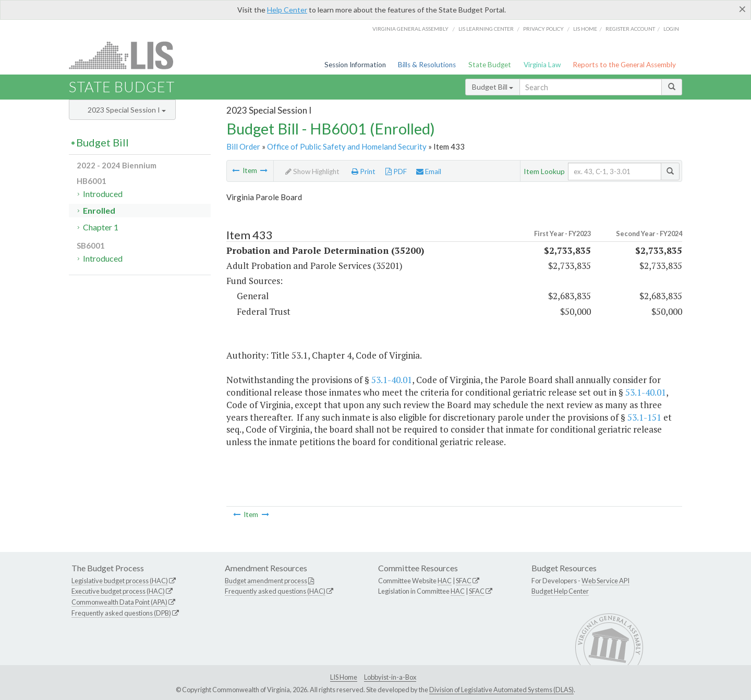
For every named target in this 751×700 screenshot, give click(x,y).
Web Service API (605, 581)
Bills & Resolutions (427, 65)
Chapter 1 (101, 227)
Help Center (287, 10)
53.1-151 (644, 417)
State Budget (490, 65)
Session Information (355, 65)
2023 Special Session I (127, 110)
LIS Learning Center (486, 29)
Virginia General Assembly (410, 29)
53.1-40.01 (392, 380)
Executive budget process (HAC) (118, 591)
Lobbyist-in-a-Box (390, 677)
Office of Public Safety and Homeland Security (347, 146)
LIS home (585, 29)
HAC (445, 581)
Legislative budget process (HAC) (120, 581)
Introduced (103, 194)
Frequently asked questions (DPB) (121, 613)
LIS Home (344, 677)
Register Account (630, 29)
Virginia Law (542, 65)
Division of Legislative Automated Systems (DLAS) (501, 690)
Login (671, 29)
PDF (396, 171)
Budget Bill (493, 87)
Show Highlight (312, 171)
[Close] (742, 9)
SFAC (464, 581)
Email (429, 171)
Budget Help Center (560, 591)
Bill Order (243, 146)
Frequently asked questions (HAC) (275, 591)
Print (364, 171)
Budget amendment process (266, 581)
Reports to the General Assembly (624, 65)
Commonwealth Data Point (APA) (119, 602)
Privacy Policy (543, 29)
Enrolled (99, 210)
